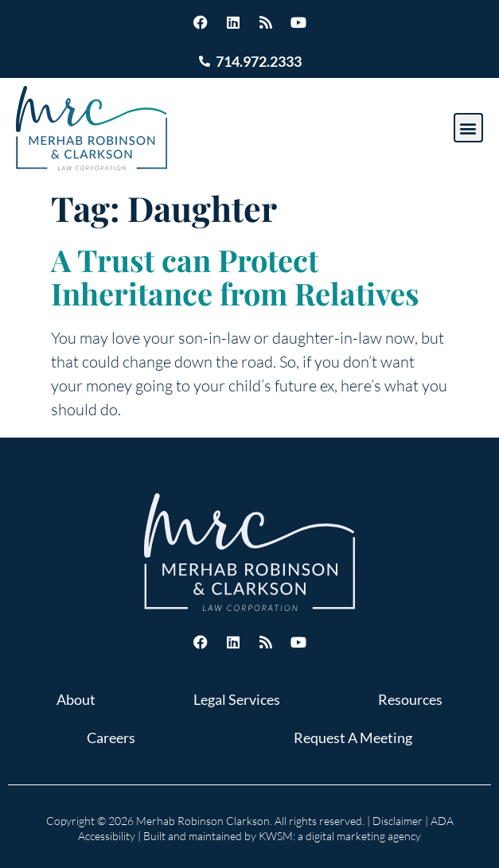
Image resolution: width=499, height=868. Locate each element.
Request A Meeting (353, 738)
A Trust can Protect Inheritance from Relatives (235, 276)
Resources (410, 699)
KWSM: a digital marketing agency (340, 836)
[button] (468, 128)
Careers (111, 738)
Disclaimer (398, 821)
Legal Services (237, 699)
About (76, 699)
